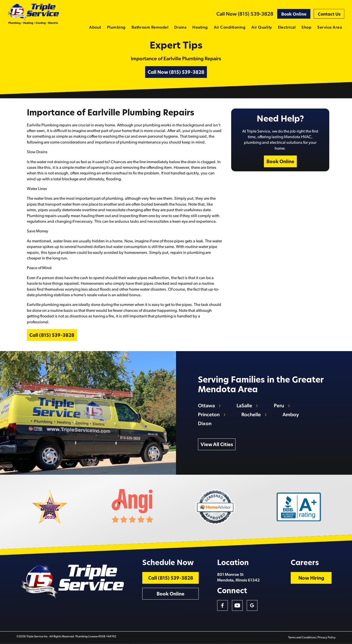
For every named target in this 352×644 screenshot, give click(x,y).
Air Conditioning (230, 28)
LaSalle (244, 406)
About (95, 28)
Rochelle (251, 415)
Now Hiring (311, 579)
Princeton (209, 415)
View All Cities (217, 445)
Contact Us (329, 15)
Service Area (330, 28)
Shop (306, 28)
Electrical (287, 28)
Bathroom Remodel (150, 28)
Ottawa (206, 406)
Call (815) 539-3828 (52, 336)
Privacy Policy (327, 638)
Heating (200, 28)
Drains (180, 28)
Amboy (291, 415)
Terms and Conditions (302, 638)
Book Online (294, 15)
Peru (279, 406)
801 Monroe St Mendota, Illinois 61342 (238, 578)
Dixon (205, 424)
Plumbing (116, 28)
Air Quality (262, 28)
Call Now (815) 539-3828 (245, 14)
